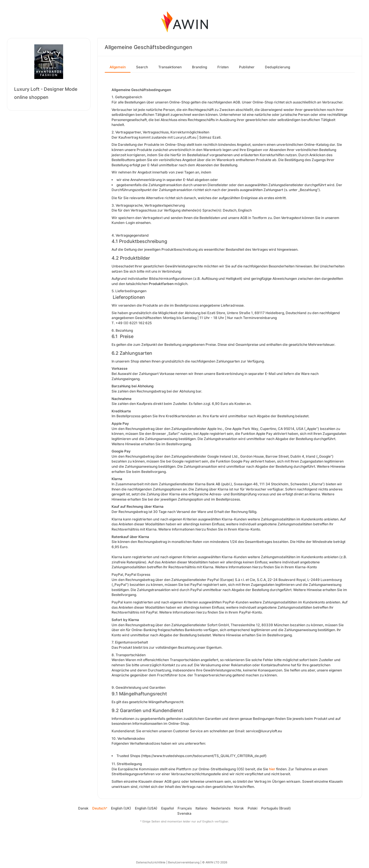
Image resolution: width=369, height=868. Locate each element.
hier (272, 769)
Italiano (201, 808)
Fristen (223, 67)
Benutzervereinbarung (184, 862)
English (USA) (146, 808)
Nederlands (221, 808)
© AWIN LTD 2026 (215, 862)
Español (167, 808)
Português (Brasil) (276, 808)
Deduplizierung (277, 67)
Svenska (184, 813)
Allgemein (118, 67)
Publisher (247, 67)
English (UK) (121, 808)
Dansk (83, 808)
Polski (253, 808)
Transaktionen (170, 67)
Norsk (239, 808)
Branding (199, 67)
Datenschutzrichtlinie (151, 862)
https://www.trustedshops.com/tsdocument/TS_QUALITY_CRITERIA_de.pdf (204, 756)
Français (185, 808)
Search (142, 67)
